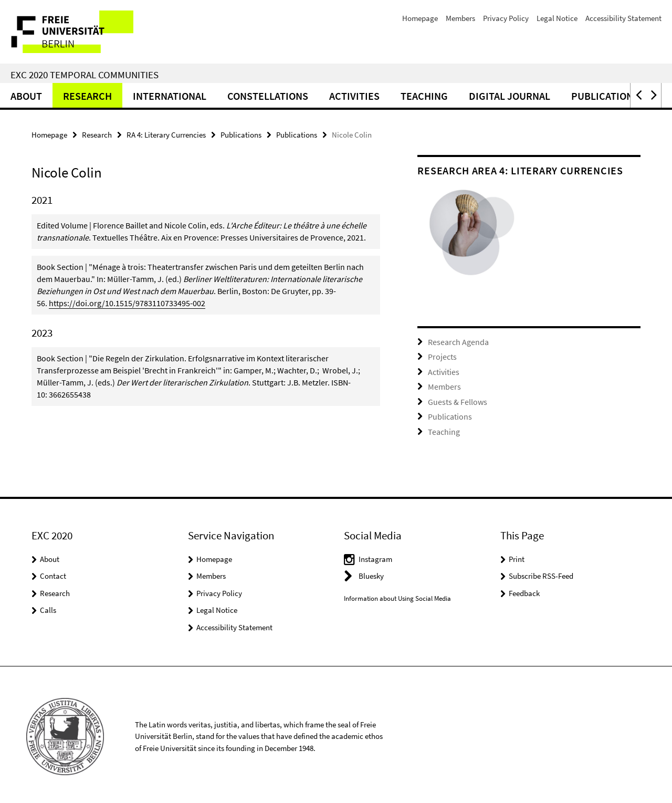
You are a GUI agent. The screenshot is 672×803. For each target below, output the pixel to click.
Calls (48, 606)
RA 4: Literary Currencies (166, 135)
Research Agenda (456, 342)
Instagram (375, 555)
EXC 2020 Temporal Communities (85, 75)
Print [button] (517, 555)
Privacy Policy (506, 18)
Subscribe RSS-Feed (541, 572)
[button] (638, 95)
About (26, 96)
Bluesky (371, 572)
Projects (441, 356)
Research (87, 96)
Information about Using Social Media (397, 595)
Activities (354, 96)
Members (460, 18)
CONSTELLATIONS (268, 96)
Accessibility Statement (623, 18)
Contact (53, 572)
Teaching (424, 96)
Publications (605, 96)
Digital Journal (510, 96)
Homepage (420, 18)
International (170, 96)
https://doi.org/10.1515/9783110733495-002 (127, 303)
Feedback (524, 590)
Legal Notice (557, 18)
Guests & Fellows (455, 399)
